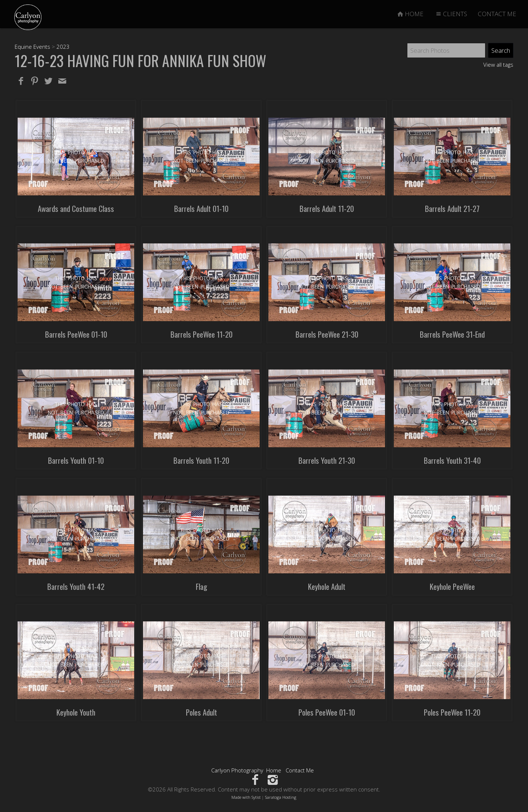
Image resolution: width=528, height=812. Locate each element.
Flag (201, 586)
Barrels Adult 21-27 (452, 208)
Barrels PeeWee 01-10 (76, 334)
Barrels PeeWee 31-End (452, 334)
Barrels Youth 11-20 (201, 460)
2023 (63, 47)
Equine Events (32, 47)
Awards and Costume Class (76, 208)
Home (274, 770)
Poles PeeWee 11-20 (452, 712)
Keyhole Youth (76, 712)
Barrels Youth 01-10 (76, 460)
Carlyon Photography (237, 770)
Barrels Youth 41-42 (76, 586)
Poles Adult (201, 712)
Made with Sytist (246, 797)
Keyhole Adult (327, 586)
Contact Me (300, 770)
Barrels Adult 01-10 (201, 208)
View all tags (498, 65)
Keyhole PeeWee (452, 586)
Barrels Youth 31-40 (452, 460)
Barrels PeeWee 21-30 (327, 334)
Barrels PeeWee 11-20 (201, 334)
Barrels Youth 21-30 (327, 460)
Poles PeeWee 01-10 (327, 712)
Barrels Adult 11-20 (327, 208)
